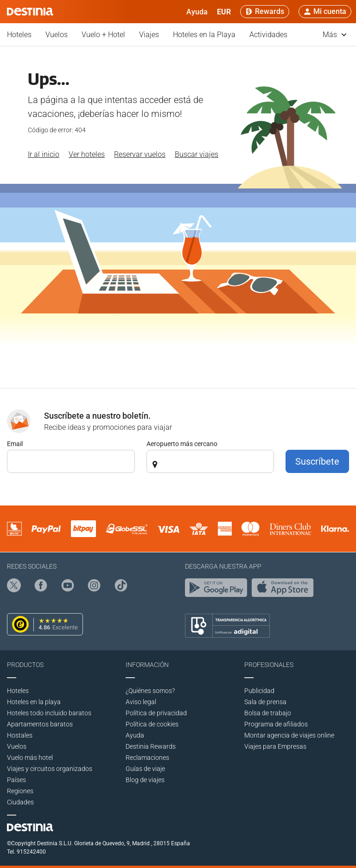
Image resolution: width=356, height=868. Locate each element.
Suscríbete (317, 461)
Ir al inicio (44, 154)
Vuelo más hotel (30, 758)
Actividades (268, 35)
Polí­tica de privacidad (156, 713)
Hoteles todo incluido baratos (49, 713)
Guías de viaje (145, 769)
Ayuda (135, 735)
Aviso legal (141, 702)
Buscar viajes (197, 154)
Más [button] (335, 35)
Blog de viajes (145, 780)
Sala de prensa (265, 702)
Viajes (149, 35)
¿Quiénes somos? (150, 691)
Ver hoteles (87, 154)
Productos (25, 665)
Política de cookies (152, 724)
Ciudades (20, 802)
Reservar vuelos (140, 154)
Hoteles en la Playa (204, 35)
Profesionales (269, 665)
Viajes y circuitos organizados (50, 769)
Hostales (20, 735)
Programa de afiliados (276, 724)
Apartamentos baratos (40, 724)
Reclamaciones (147, 758)
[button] (224, 12)
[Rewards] (265, 12)
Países (16, 780)
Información (147, 665)
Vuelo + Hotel (103, 35)
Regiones (20, 791)
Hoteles (19, 35)
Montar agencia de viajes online (289, 735)
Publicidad (259, 691)
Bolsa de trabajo (268, 713)
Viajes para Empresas (275, 746)
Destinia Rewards (151, 746)
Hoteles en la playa (34, 702)
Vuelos (57, 35)
